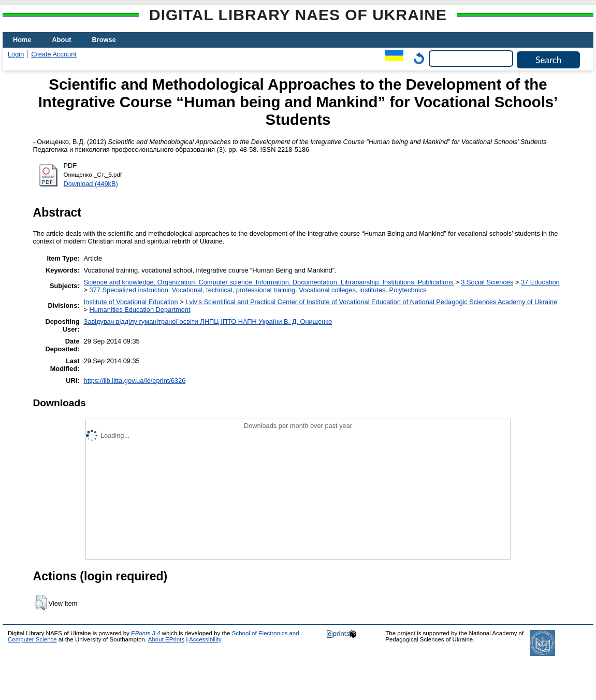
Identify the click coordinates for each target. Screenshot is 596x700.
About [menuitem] (62, 40)
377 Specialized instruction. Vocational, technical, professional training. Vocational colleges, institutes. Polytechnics (258, 290)
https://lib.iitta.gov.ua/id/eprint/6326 (135, 381)
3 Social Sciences (487, 282)
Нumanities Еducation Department (140, 310)
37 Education (540, 282)
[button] (41, 603)
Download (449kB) (91, 184)
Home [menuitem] (22, 40)
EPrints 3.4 (146, 633)
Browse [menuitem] (104, 40)
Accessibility (205, 639)
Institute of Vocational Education (131, 302)
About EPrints (166, 639)
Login (16, 54)
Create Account (54, 54)
